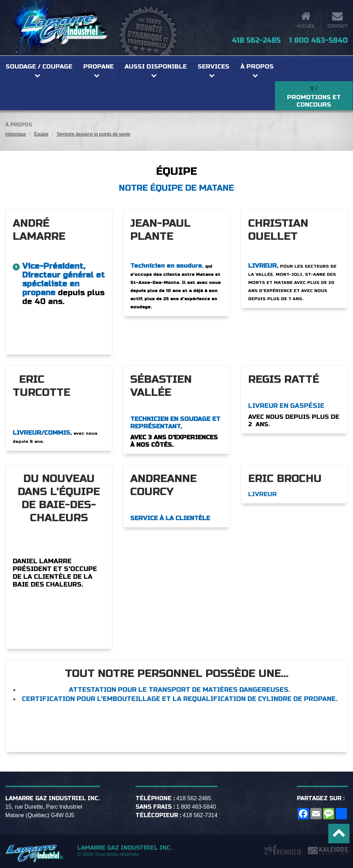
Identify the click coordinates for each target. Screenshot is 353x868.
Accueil (306, 26)
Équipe (41, 134)
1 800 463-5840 (318, 40)
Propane (98, 67)
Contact (338, 26)
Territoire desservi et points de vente (93, 134)
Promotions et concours (314, 101)
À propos (257, 67)
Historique (16, 134)
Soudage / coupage (39, 67)
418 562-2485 (256, 40)
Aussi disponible (156, 67)
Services (214, 67)
